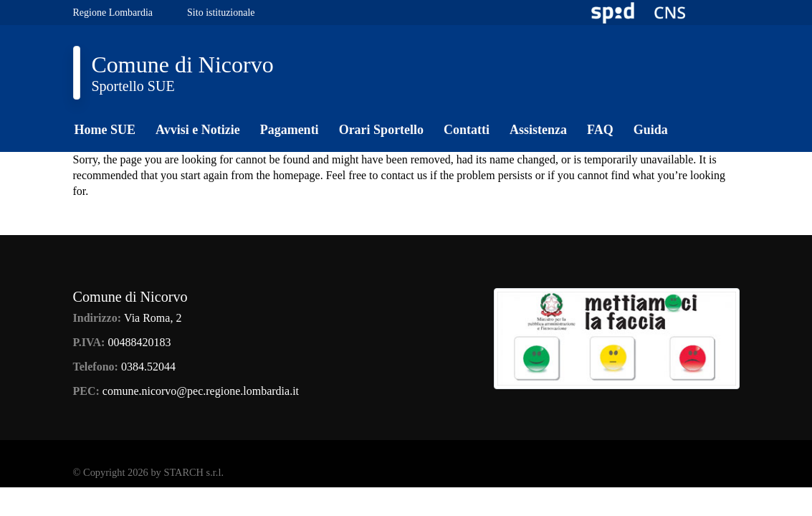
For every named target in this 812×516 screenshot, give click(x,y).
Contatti (467, 130)
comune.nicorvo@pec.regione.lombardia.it (201, 391)
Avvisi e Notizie (198, 130)
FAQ (600, 130)
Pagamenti (290, 130)
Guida (651, 130)
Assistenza (538, 130)
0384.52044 (148, 367)
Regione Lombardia (113, 13)
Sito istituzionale (221, 13)
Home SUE (105, 130)
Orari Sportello (381, 130)
